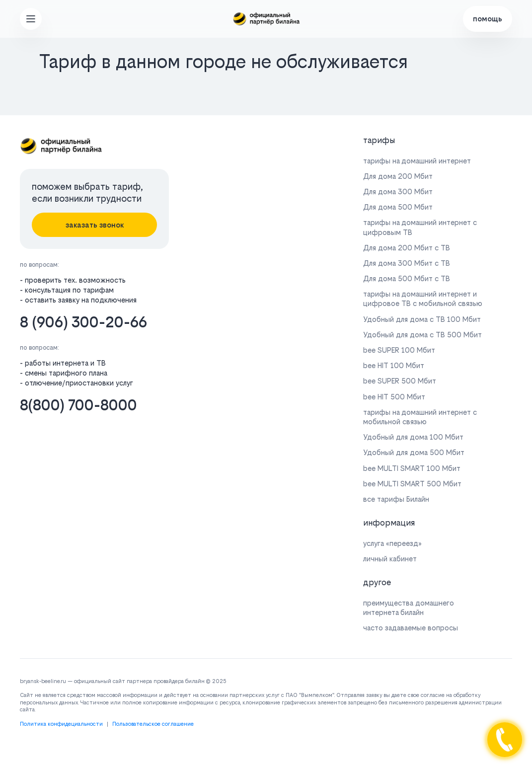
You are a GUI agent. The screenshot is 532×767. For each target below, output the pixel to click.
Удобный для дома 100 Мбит (413, 437)
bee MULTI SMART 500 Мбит (412, 484)
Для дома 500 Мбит (398, 207)
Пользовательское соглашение (153, 724)
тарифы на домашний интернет (417, 161)
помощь (488, 19)
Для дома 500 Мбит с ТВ (407, 278)
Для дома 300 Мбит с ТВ (407, 263)
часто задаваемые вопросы (411, 628)
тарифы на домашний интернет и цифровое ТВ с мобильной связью (423, 299)
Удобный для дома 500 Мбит (414, 452)
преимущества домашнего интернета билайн (409, 608)
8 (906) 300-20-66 (83, 322)
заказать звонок (95, 225)
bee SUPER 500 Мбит (400, 381)
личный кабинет (390, 559)
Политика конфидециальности (61, 724)
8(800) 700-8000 (78, 405)
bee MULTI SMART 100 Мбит (412, 468)
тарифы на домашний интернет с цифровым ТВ (420, 227)
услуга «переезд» (392, 543)
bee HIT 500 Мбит (394, 397)
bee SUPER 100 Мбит (399, 350)
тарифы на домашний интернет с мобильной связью (420, 417)
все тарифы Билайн (396, 499)
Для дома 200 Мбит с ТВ (407, 248)
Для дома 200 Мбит (398, 176)
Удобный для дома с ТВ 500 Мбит (422, 335)
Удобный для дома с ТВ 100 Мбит (422, 319)
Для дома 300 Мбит (398, 192)
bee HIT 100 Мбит (394, 365)
